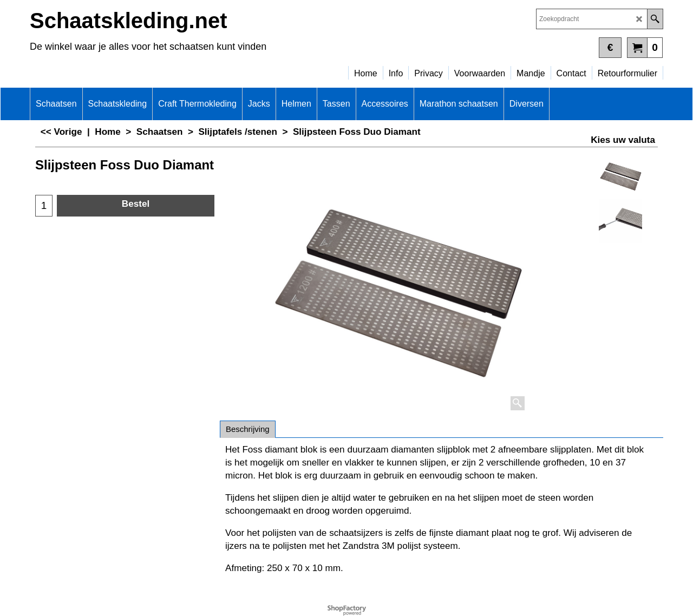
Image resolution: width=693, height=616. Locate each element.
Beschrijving (248, 429)
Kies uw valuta (623, 140)
